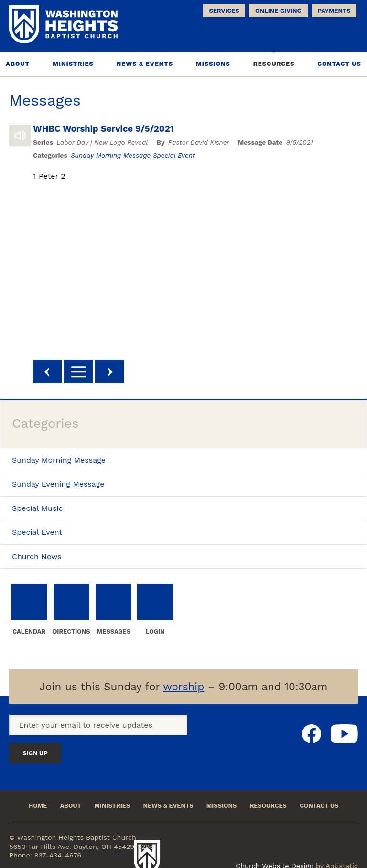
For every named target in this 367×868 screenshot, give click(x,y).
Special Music (38, 509)
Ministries (73, 65)
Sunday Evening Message (58, 485)
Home (25, 791)
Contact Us (339, 65)
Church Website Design (275, 837)
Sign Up (201, 731)
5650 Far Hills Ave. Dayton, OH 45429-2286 (81, 834)
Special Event (183, 156)
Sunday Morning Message (120, 156)
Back (88, 372)
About (18, 65)
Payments (334, 11)
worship (183, 691)
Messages (45, 101)
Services (224, 11)
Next (119, 372)
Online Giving (278, 11)
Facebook (312, 738)
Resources (274, 65)
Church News (37, 557)
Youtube (344, 738)
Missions (213, 65)
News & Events (145, 65)
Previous (57, 372)
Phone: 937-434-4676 (45, 843)
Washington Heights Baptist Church (197, 837)
